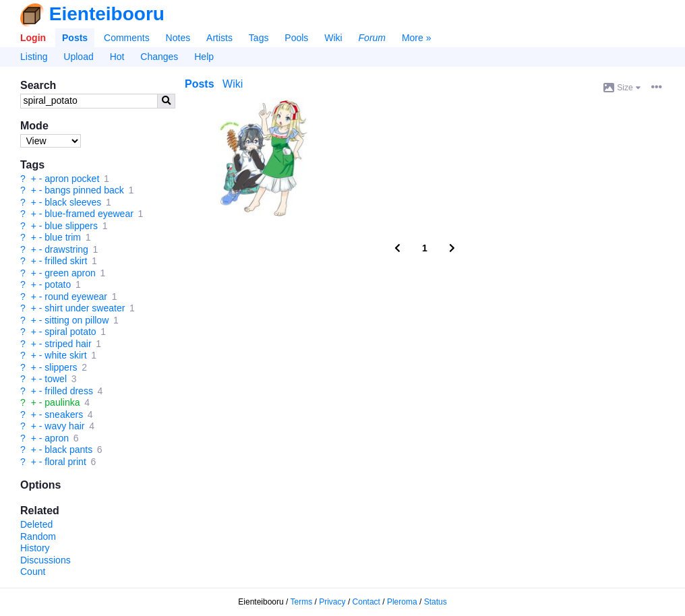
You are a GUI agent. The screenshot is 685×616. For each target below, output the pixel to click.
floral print (65, 462)
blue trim (63, 237)
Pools (296, 38)
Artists (219, 38)
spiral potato (70, 332)
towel (56, 379)
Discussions (46, 560)
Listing (34, 57)
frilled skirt (66, 261)
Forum (372, 38)
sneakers (64, 414)
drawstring (66, 249)
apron (57, 438)
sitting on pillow (77, 320)
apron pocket (72, 179)
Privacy (332, 602)
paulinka (62, 402)
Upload (78, 57)
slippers (61, 367)
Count (33, 572)
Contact (366, 602)
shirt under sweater (85, 308)
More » (417, 38)
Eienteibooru (107, 14)
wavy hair (64, 426)
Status (436, 602)
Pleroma (402, 602)
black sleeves (73, 202)
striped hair (68, 344)
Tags (259, 38)
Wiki (333, 38)
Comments (127, 38)
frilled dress (69, 391)
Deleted (36, 524)
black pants (68, 450)
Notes (178, 38)
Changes (159, 57)
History (35, 548)
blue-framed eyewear (89, 214)
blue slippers (71, 226)
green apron (70, 273)
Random (38, 536)
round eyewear (76, 297)
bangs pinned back (84, 190)
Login (33, 38)
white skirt (65, 355)
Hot (117, 57)
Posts (75, 38)
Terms (302, 602)
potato (58, 284)
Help (204, 57)
